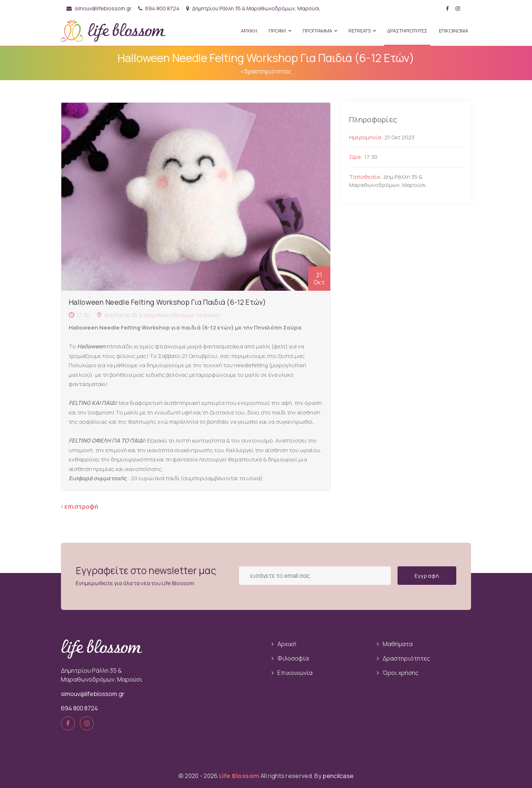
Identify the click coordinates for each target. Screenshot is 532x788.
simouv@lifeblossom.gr (99, 8)
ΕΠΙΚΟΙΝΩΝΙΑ (453, 31)
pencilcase (338, 776)
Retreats (362, 31)
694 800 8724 (159, 8)
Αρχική (287, 644)
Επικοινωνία (295, 673)
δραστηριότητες (266, 71)
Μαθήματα (398, 644)
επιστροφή (80, 506)
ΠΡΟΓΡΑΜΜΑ (320, 31)
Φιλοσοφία (293, 658)
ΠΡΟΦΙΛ (280, 31)
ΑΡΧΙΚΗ (249, 31)
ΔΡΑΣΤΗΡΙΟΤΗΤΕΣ (407, 31)
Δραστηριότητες (406, 658)
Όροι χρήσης (401, 673)
